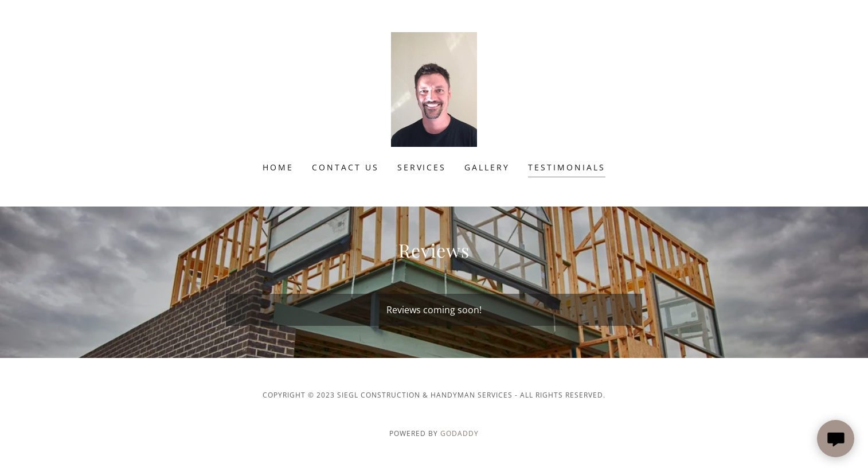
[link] (434, 88)
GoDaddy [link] (460, 433)
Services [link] (422, 167)
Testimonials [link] (567, 167)
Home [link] (278, 167)
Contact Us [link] (345, 167)
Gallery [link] (487, 167)
